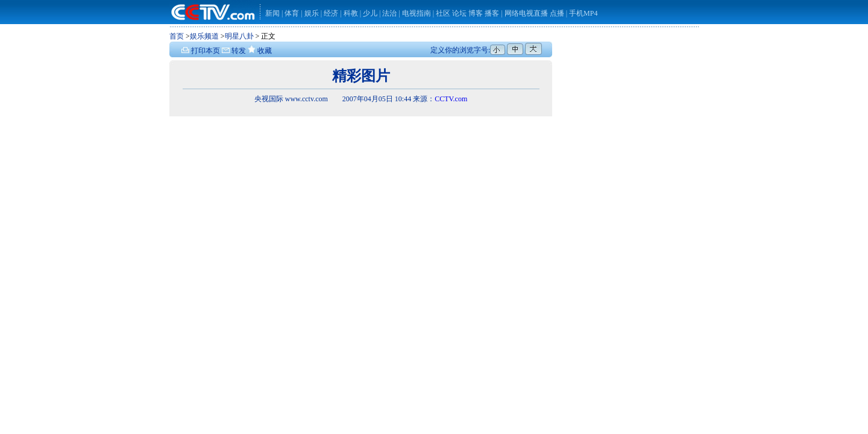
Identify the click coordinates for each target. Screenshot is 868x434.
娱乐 (312, 13)
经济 (332, 13)
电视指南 (417, 13)
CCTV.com (451, 99)
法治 (389, 13)
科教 (352, 13)
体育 (292, 13)
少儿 (370, 13)
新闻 (272, 13)
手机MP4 (583, 13)
